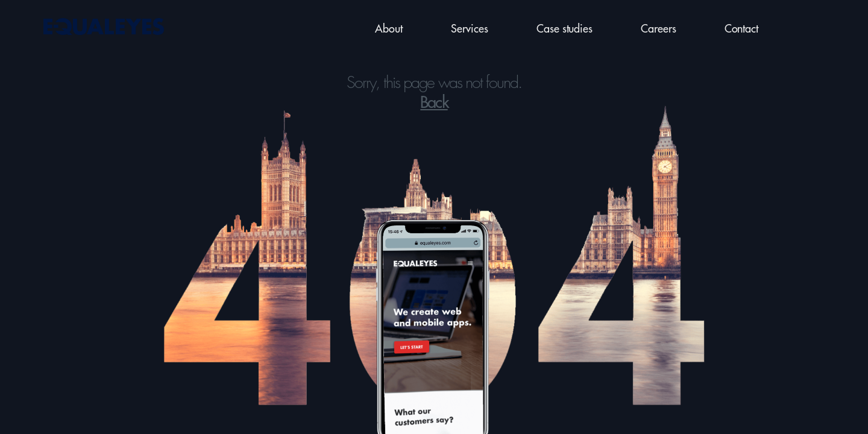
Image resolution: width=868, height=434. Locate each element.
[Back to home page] (102, 27)
